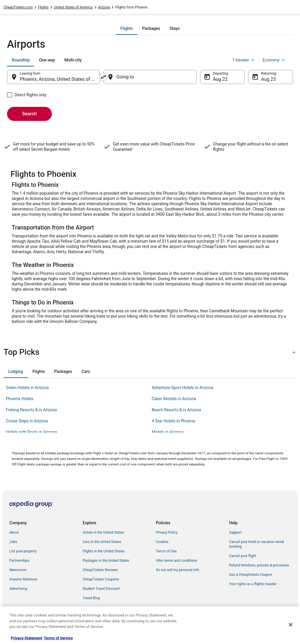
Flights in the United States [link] (104, 551)
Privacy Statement (27, 638)
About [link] (14, 532)
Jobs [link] (13, 542)
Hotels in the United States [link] (103, 532)
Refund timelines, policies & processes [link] (259, 565)
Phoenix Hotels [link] (20, 399)
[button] (150, 352)
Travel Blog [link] (91, 598)
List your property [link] (23, 551)
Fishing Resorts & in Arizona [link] (31, 410)
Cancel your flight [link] (243, 556)
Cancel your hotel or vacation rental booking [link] (257, 544)
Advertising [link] (18, 589)
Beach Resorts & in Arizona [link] (176, 410)
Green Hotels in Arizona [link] (27, 388)
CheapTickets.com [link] (18, 7)
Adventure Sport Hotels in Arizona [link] (183, 388)
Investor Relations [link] (23, 579)
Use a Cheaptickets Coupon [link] (251, 575)
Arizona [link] (104, 7)
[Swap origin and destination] (103, 77)
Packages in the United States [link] (106, 561)
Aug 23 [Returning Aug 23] (268, 79)
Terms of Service (58, 638)
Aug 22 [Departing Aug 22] (220, 79)
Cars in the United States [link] (102, 542)
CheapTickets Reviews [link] (100, 570)
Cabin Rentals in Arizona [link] (174, 399)
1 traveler (244, 60)
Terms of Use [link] (166, 551)
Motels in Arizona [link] (168, 432)
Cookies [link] (162, 542)
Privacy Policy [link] (167, 532)
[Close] (291, 625)
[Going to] (150, 77)
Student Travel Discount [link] (101, 589)
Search (30, 114)
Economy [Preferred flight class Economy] (274, 60)
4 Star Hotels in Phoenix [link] (174, 421)
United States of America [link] (73, 7)
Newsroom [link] (18, 570)
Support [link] (235, 532)
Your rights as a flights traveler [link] (253, 584)
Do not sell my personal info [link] (178, 570)
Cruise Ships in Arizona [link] (27, 421)
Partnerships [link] (19, 561)
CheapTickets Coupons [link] (101, 579)
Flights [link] (43, 7)
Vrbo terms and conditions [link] (177, 561)
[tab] (127, 28)
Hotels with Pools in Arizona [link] (31, 432)
